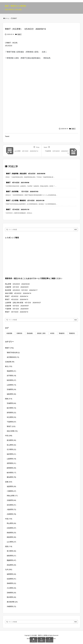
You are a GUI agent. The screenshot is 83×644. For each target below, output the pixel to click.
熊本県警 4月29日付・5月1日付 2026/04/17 (21, 290)
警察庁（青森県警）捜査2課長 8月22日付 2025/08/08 (26, 174)
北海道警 (10, 362)
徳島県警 (11, 556)
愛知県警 (11, 477)
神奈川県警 (12, 431)
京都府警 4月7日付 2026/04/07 (18, 306)
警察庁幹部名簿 (13, 352)
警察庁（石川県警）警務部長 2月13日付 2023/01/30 (25, 200)
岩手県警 (11, 376)
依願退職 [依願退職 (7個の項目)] (9, 333)
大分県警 (11, 588)
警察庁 (15, 18)
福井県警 (11, 454)
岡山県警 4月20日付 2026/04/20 (17, 284)
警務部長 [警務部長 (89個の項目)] (72, 333)
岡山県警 (11, 523)
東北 (9, 366)
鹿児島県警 (12, 602)
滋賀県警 (11, 486)
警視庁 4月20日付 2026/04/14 (17, 296)
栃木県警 (11, 408)
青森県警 (11, 371)
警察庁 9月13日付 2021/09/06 (18, 182)
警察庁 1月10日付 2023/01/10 (18, 209)
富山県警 (11, 445)
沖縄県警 (11, 606)
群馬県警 (11, 413)
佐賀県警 (11, 579)
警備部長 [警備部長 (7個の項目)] (62, 333)
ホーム (7, 18)
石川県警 (11, 449)
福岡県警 (11, 574)
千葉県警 (11, 422)
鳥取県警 (11, 537)
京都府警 (11, 500)
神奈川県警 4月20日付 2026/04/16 (18, 293)
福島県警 (11, 394)
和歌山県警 (12, 496)
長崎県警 (11, 583)
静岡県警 (11, 468)
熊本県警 (11, 597)
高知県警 (11, 565)
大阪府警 (11, 509)
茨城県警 (11, 403)
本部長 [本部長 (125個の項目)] (52, 333)
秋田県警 (11, 380)
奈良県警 (11, 505)
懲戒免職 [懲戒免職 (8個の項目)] (30, 333)
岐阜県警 (11, 473)
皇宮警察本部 (13, 357)
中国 (9, 519)
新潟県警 (11, 440)
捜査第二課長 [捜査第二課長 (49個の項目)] (41, 333)
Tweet (7, 136)
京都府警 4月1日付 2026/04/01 (17, 287)
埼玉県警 (11, 417)
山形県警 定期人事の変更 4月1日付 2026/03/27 (23, 303)
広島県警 (11, 528)
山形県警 (11, 385)
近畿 (9, 482)
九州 (9, 569)
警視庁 (11, 426)
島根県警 (11, 533)
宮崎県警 (11, 593)
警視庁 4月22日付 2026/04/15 (17, 299)
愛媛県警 (11, 560)
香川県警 (11, 551)
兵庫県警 (11, 514)
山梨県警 (11, 459)
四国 (9, 546)
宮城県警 (11, 389)
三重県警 (11, 491)
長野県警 (11, 463)
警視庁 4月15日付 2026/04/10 (17, 312)
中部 (9, 436)
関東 (9, 399)
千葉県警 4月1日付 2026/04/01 (17, 309)
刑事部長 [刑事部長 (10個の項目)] (19, 333)
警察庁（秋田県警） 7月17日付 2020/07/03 (22, 191)
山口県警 (11, 542)
